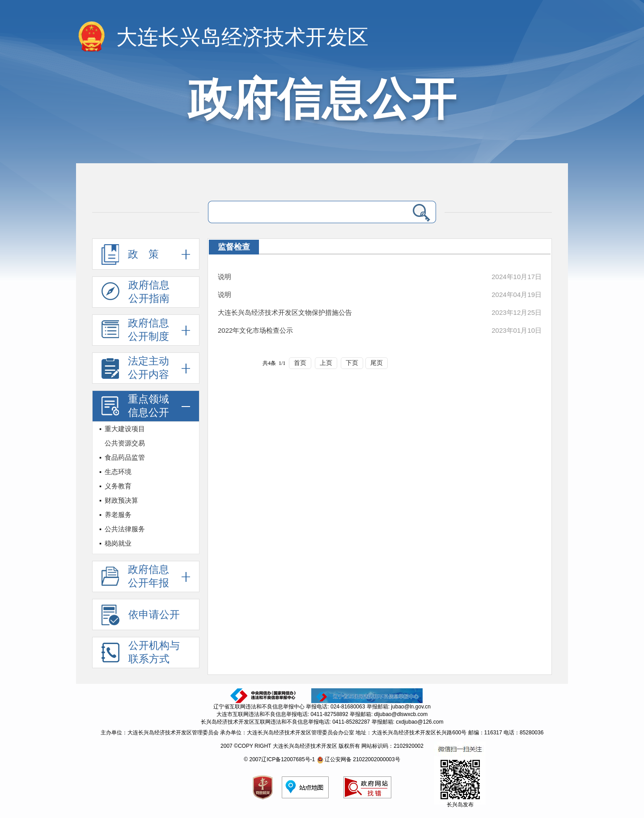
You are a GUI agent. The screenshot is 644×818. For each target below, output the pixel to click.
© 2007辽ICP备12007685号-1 (279, 759)
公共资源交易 (125, 443)
